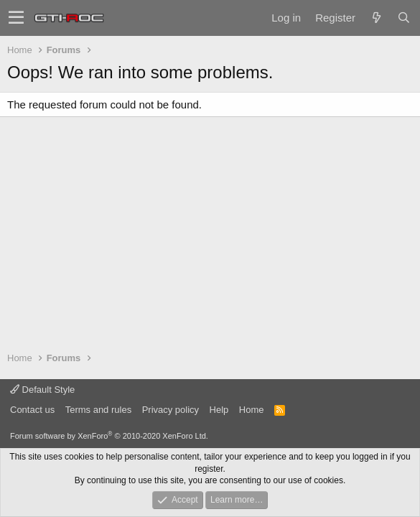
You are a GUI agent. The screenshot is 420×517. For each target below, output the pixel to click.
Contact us (32, 410)
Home (252, 410)
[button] (16, 18)
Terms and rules (98, 410)
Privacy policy (171, 410)
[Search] (403, 18)
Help (219, 410)
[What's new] (376, 18)
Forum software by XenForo (109, 436)
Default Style (42, 390)
